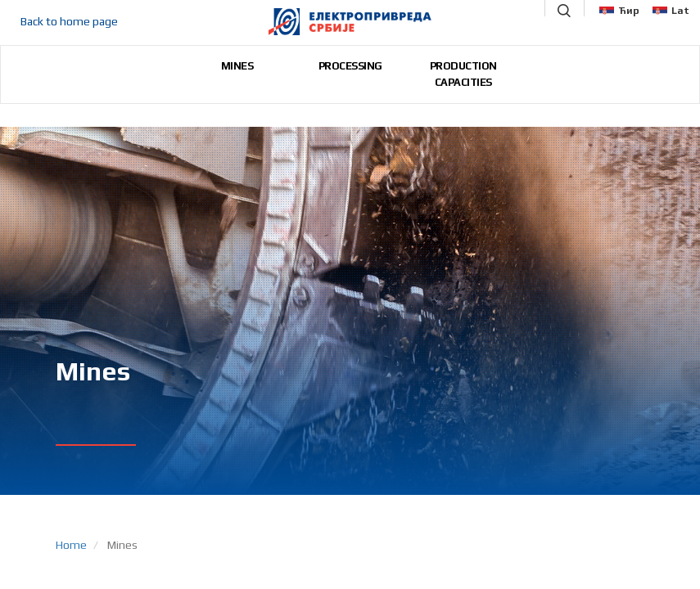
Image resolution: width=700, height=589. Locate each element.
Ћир (619, 11)
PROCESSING (350, 66)
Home (71, 545)
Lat (671, 11)
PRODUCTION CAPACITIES (463, 74)
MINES (237, 66)
